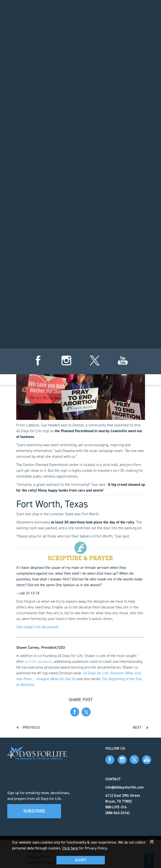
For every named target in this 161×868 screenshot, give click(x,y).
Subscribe (34, 811)
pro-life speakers (38, 661)
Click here (70, 848)
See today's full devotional (37, 627)
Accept (81, 860)
